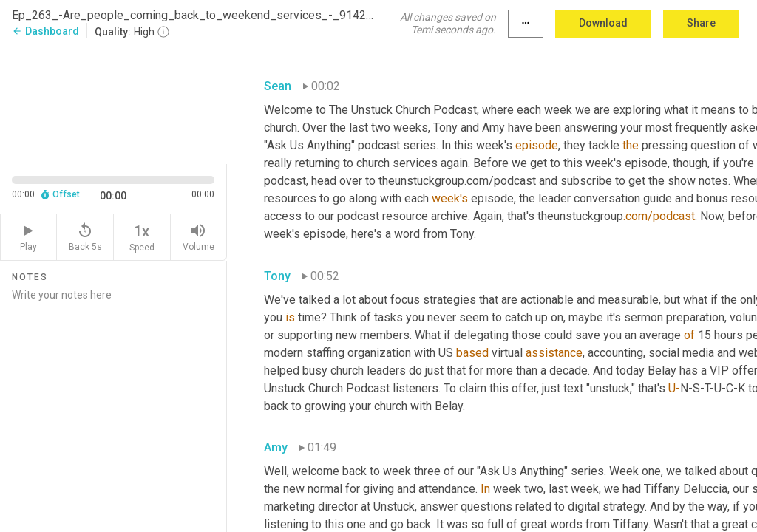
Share (701, 23)
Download (603, 23)
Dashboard (45, 31)
